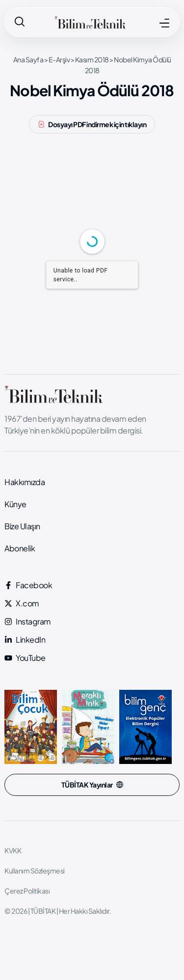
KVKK (13, 850)
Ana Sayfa (28, 59)
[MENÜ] (164, 23)
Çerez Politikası (27, 891)
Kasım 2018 (92, 59)
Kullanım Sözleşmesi (35, 871)
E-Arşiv (59, 59)
